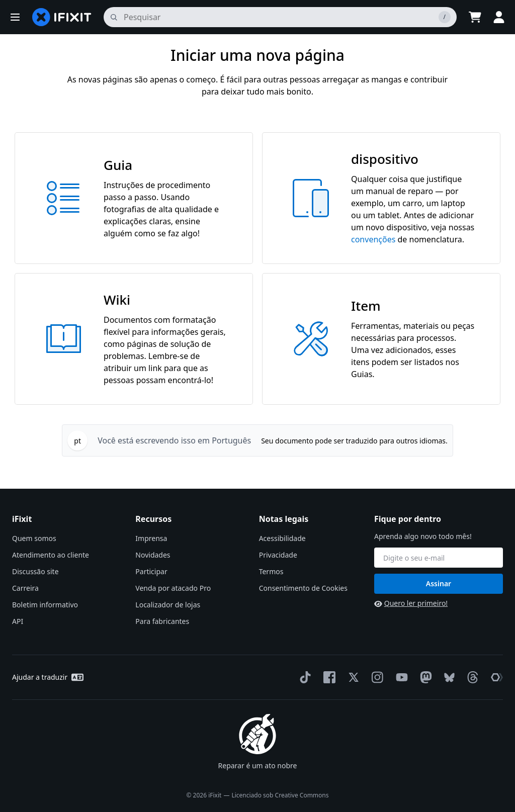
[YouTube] (400, 677)
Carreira (25, 588)
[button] (15, 17)
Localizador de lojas (168, 605)
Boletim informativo (45, 605)
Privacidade (278, 555)
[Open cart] (475, 17)
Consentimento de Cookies (303, 588)
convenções (373, 239)
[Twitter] (352, 677)
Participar (151, 571)
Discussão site (35, 571)
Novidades (153, 555)
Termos (271, 571)
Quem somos (34, 538)
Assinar (439, 583)
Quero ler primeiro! (411, 603)
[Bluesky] (447, 678)
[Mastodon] (424, 677)
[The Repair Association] (495, 677)
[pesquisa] (280, 17)
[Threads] (471, 677)
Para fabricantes (162, 621)
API (18, 621)
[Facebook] (327, 677)
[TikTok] (303, 677)
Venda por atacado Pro (173, 588)
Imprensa (151, 538)
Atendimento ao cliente (51, 555)
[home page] (62, 17)
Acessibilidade (282, 538)
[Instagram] (376, 677)
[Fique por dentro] (439, 558)
